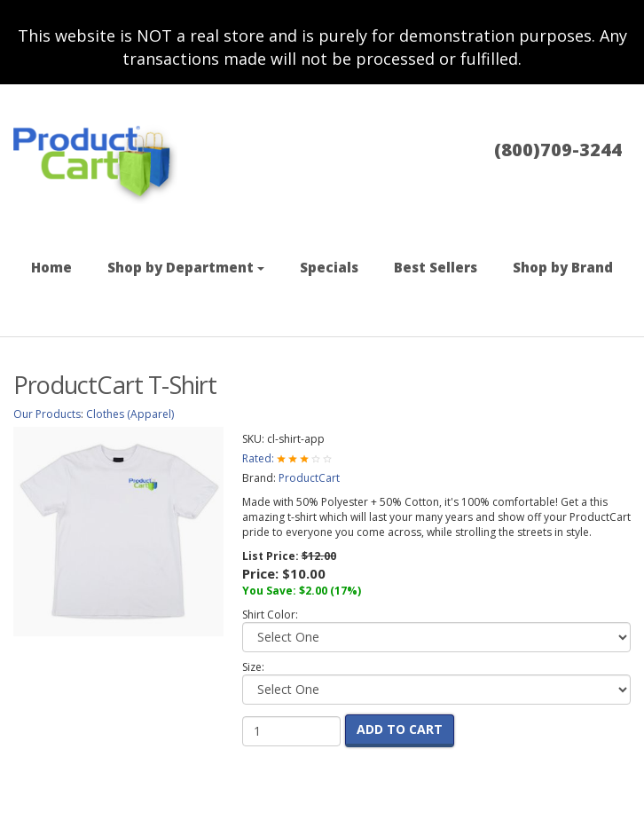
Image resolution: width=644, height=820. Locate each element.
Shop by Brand (563, 267)
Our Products (47, 414)
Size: (253, 667)
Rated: (259, 458)
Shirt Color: (270, 615)
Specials (329, 267)
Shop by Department (186, 267)
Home (51, 267)
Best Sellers (436, 267)
